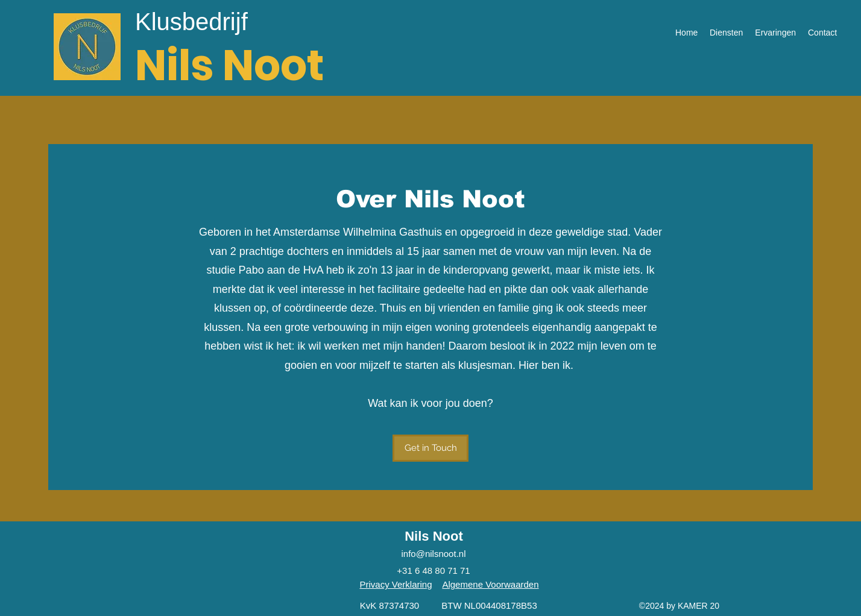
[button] (430, 448)
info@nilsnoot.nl (434, 554)
